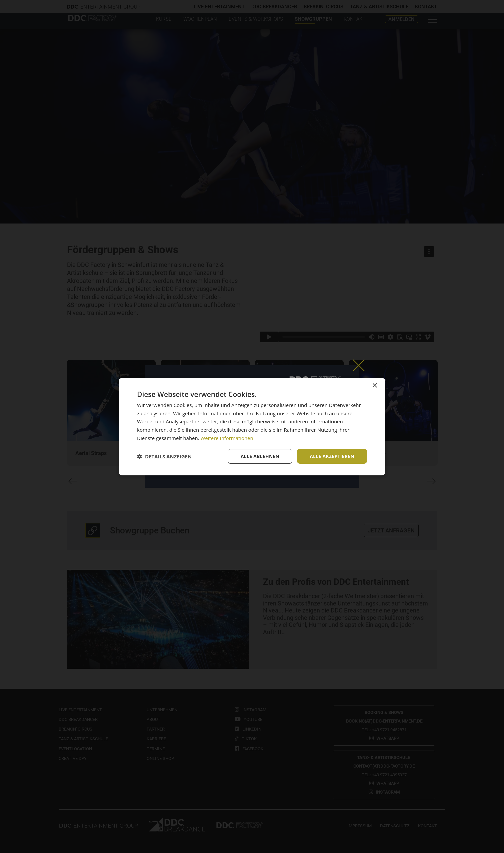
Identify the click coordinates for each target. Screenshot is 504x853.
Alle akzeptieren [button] (332, 456)
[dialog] (252, 426)
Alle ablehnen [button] (259, 456)
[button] (164, 456)
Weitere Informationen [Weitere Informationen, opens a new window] (227, 438)
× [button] (374, 385)
